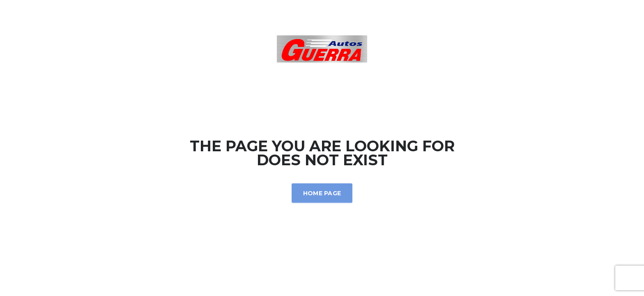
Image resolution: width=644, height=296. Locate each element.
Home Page (322, 193)
